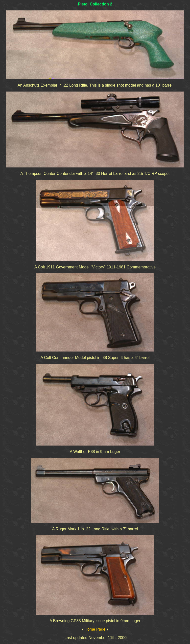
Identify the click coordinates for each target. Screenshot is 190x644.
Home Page (95, 629)
